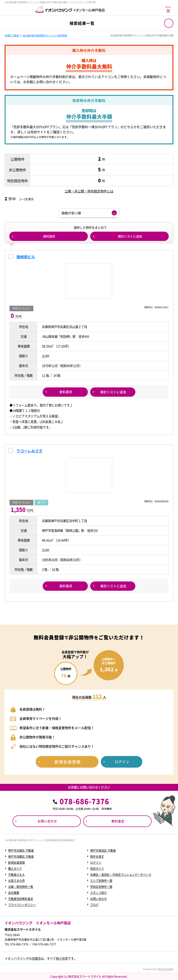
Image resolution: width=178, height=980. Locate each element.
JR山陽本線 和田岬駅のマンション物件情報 (45, 35)
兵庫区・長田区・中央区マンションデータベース (121, 875)
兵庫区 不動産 (12, 35)
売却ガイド (97, 869)
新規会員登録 (16, 863)
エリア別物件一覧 (101, 881)
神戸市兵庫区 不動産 (21, 850)
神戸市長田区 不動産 (103, 850)
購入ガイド (15, 869)
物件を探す (97, 857)
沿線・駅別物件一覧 (21, 887)
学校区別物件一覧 (101, 887)
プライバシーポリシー (22, 905)
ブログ (94, 905)
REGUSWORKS (166, 969)
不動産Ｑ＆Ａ (16, 875)
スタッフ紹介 (99, 893)
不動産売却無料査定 (21, 899)
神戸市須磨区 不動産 (21, 857)
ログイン (96, 863)
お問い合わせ (99, 899)
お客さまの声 (16, 881)
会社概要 (14, 893)
